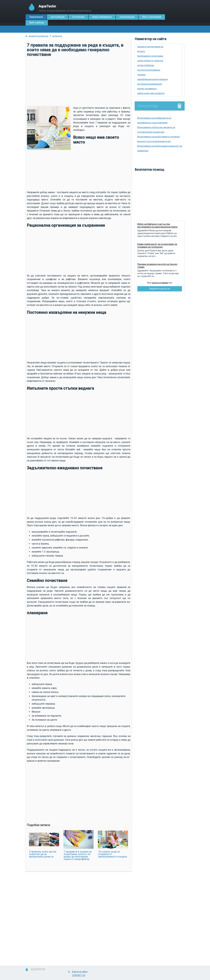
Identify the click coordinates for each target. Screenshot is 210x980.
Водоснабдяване (102, 17)
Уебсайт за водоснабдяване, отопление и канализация (65, 8)
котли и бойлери (146, 65)
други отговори (160, 283)
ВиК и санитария (152, 17)
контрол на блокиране (149, 70)
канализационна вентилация (152, 79)
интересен (57, 36)
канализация (127, 17)
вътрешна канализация (150, 84)
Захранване (36, 17)
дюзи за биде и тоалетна (150, 61)
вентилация (58, 17)
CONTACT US (79, 975)
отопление (78, 17)
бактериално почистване (150, 56)
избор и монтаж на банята (151, 93)
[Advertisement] (79, 81)
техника (141, 75)
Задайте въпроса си (160, 289)
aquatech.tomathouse (38, 36)
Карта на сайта (80, 972)
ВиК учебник (37, 23)
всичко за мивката (147, 89)
